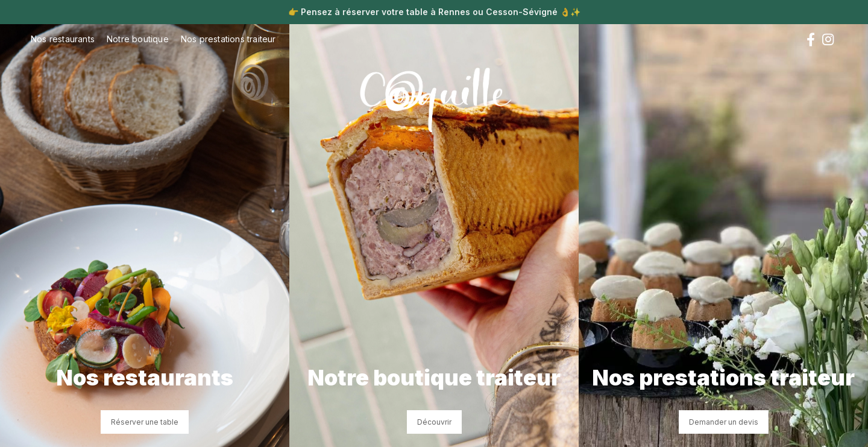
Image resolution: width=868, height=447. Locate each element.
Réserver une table (145, 422)
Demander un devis (724, 422)
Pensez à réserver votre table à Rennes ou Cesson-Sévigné (429, 12)
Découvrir (434, 422)
